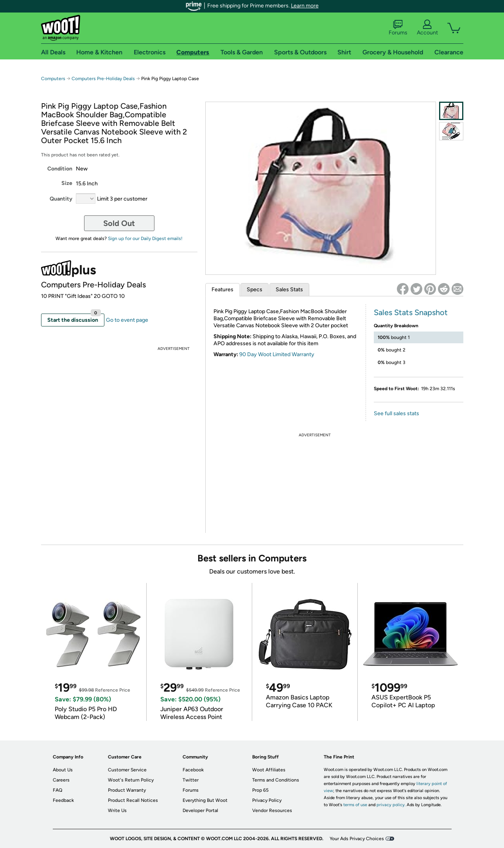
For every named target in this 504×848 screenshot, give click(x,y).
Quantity (61, 199)
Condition (60, 169)
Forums (398, 28)
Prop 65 (260, 790)
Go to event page (127, 320)
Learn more (305, 6)
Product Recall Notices (133, 800)
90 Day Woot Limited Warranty (277, 354)
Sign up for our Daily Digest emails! (145, 238)
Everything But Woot (205, 800)
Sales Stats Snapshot (411, 312)
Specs (255, 290)
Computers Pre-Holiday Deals (103, 79)
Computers (53, 79)
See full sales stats (396, 413)
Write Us (117, 810)
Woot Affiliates (269, 770)
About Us (63, 770)
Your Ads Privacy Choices (357, 839)
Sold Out (119, 223)
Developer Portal (200, 810)
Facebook (193, 770)
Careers (61, 780)
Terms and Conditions (276, 780)
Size (67, 183)
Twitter (191, 780)
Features (222, 290)
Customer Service (127, 770)
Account (427, 28)
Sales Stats (289, 290)
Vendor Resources (272, 810)
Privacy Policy (267, 800)
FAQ (57, 790)
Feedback (63, 800)
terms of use (355, 805)
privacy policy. (391, 805)
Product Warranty (127, 790)
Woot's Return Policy (131, 780)
